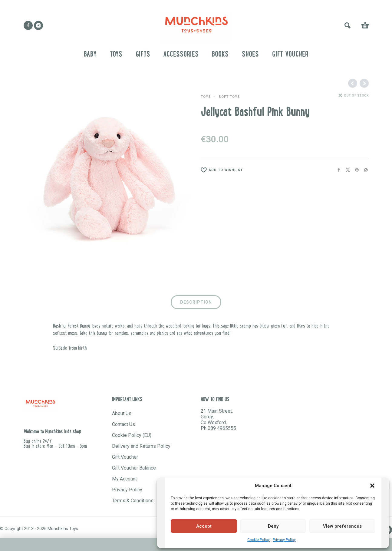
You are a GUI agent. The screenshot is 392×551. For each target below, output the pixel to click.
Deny (273, 526)
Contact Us (124, 424)
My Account (124, 479)
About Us (122, 413)
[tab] (196, 303)
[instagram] (38, 25)
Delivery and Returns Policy (141, 446)
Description (196, 302)
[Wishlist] (265, 170)
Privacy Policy (284, 540)
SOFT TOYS (229, 97)
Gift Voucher (125, 457)
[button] (372, 486)
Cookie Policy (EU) (132, 435)
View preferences (342, 526)
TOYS (206, 97)
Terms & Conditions (133, 501)
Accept (204, 526)
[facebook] (28, 25)
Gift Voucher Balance (134, 468)
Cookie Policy (259, 540)
